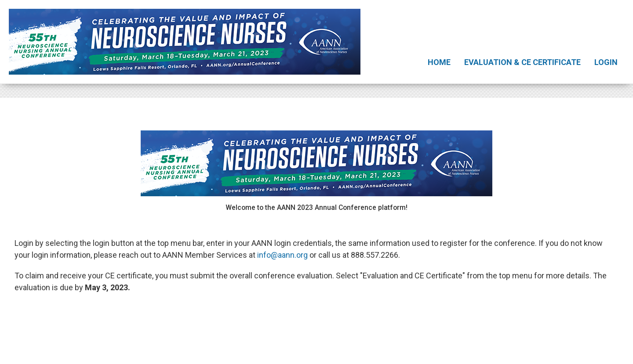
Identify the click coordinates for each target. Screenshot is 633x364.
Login (606, 62)
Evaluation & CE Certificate (522, 62)
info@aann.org (282, 255)
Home (439, 62)
